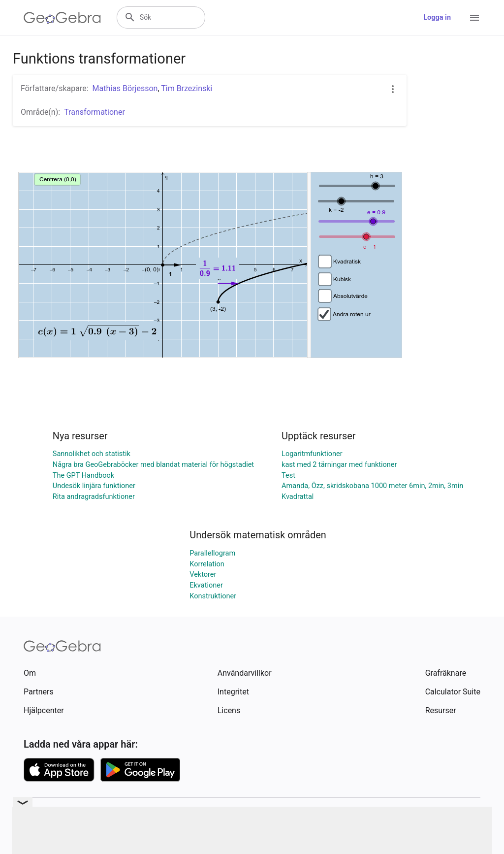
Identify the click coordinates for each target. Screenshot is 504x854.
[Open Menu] (474, 18)
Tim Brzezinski (187, 88)
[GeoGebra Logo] (62, 18)
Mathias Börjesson (125, 88)
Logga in (437, 17)
